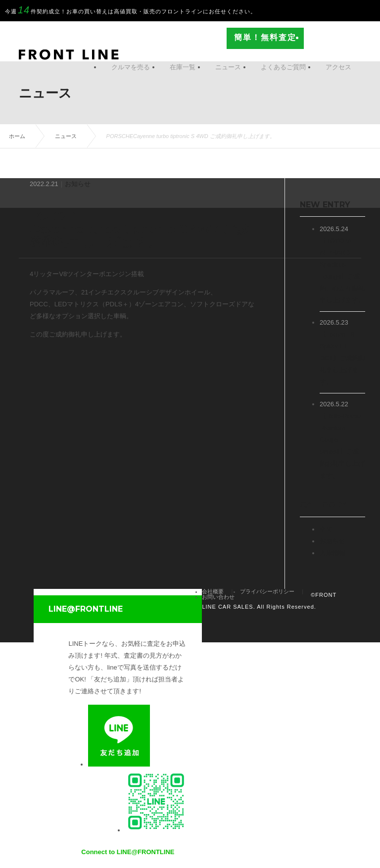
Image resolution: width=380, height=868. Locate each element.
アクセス (338, 67)
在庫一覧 (183, 67)
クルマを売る (131, 67)
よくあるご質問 (283, 67)
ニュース (228, 67)
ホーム (17, 136)
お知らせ (78, 184)
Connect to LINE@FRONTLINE (128, 852)
